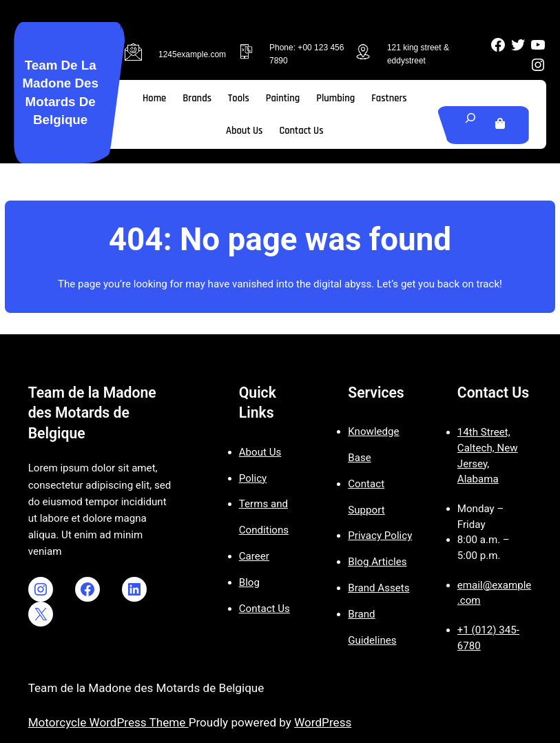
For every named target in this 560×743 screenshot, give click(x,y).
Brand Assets (378, 588)
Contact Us (265, 609)
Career (254, 556)
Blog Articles (377, 562)
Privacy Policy (380, 536)
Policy (253, 478)
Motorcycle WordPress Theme (108, 722)
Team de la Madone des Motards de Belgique (92, 413)
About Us (260, 452)
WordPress (323, 722)
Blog (249, 582)
